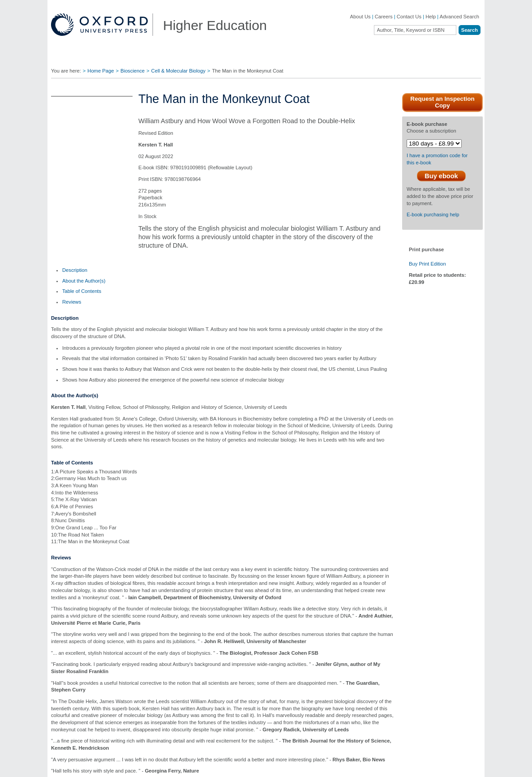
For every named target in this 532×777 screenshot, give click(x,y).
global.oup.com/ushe (225, 394)
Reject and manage (364, 756)
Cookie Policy (44, 768)
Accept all (432, 756)
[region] (266, 757)
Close (388, 436)
